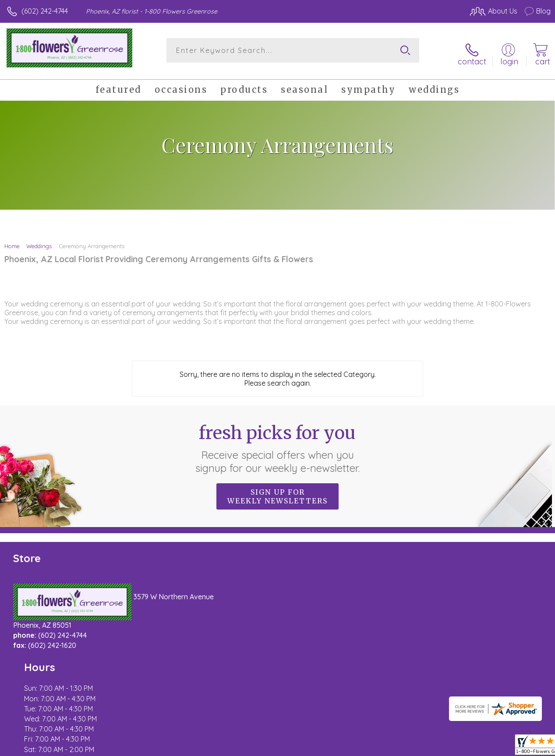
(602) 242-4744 (45, 11)
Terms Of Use (350, 747)
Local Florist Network (464, 747)
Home (12, 240)
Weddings (39, 240)
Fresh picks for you (277, 442)
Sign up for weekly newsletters (277, 490)
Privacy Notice (402, 747)
